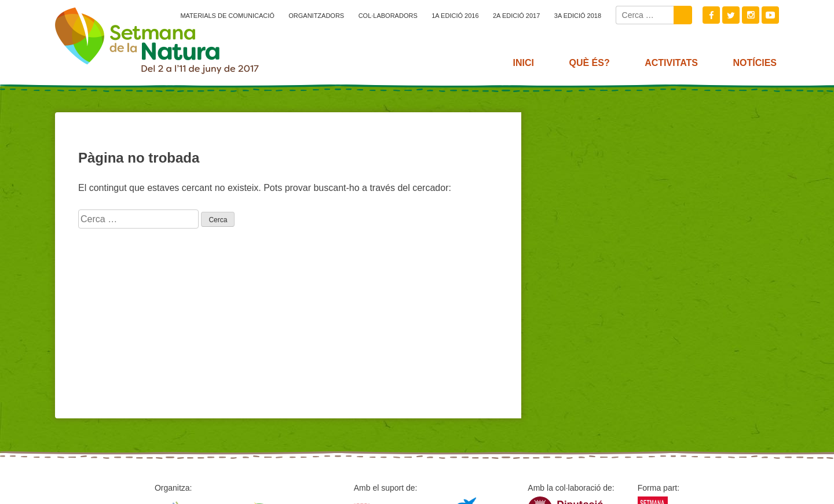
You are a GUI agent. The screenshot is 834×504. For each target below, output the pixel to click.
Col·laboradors (388, 16)
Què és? (589, 63)
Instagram (751, 15)
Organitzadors (316, 16)
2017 (157, 41)
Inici (524, 63)
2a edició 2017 (516, 16)
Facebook (711, 15)
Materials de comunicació (227, 16)
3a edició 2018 (578, 16)
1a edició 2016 (455, 16)
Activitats (671, 63)
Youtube (770, 15)
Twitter (731, 15)
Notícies (755, 63)
